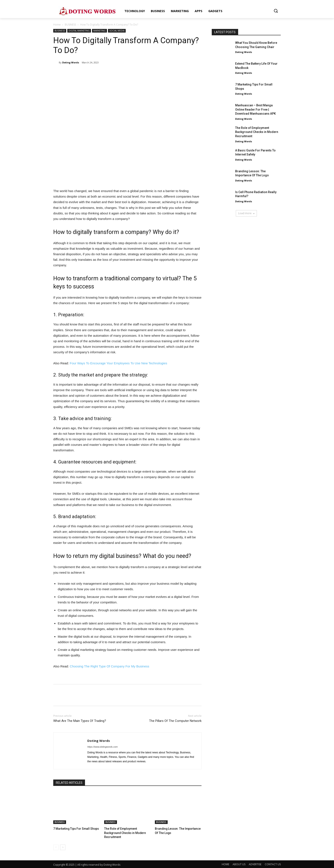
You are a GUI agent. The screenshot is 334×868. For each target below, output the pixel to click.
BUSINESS (70, 25)
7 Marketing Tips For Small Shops (74, 829)
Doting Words (71, 62)
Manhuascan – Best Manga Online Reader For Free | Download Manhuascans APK (256, 109)
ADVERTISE (255, 864)
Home (57, 25)
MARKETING (99, 31)
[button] (276, 11)
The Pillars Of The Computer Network (175, 721)
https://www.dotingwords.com (102, 747)
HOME (225, 864)
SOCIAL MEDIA (117, 31)
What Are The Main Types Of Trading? (80, 721)
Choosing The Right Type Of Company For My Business (110, 666)
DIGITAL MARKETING (79, 31)
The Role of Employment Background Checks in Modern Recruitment (124, 832)
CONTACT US (273, 864)
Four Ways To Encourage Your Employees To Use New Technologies (119, 363)
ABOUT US (239, 864)
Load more (246, 213)
